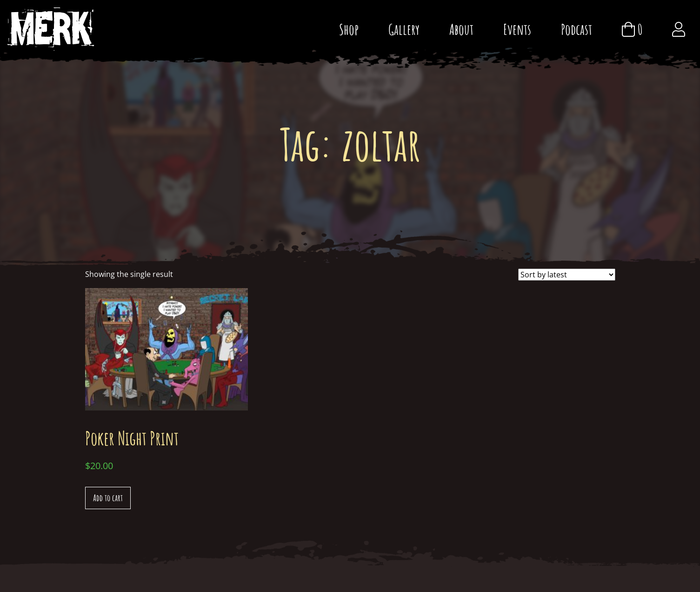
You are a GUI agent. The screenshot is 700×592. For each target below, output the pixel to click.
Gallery (404, 29)
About (461, 29)
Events (517, 29)
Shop (349, 29)
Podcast (577, 29)
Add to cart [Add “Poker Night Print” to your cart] (108, 498)
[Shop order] (567, 275)
